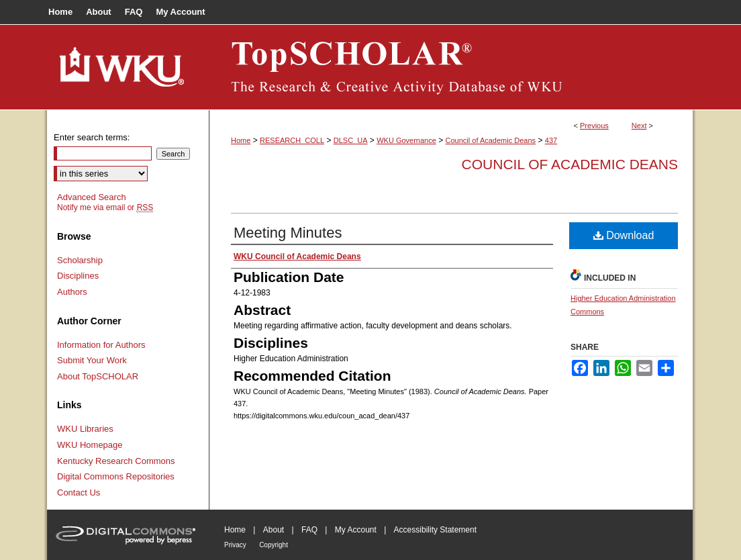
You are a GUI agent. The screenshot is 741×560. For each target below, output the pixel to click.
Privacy (235, 545)
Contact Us (79, 493)
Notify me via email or (105, 207)
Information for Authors (101, 345)
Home (241, 140)
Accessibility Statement (435, 530)
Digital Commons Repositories (116, 476)
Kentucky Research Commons (116, 461)
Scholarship (80, 260)
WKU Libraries (85, 429)
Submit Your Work (92, 360)
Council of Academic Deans (491, 140)
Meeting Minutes (288, 233)
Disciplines (78, 276)
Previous (594, 126)
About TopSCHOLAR (98, 376)
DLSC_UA (351, 140)
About (274, 530)
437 (551, 140)
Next (639, 126)
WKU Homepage (90, 445)
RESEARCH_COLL (292, 140)
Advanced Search (92, 197)
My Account (356, 530)
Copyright (274, 545)
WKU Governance (406, 140)
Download (624, 235)
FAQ (309, 530)
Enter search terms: (92, 137)
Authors (72, 292)
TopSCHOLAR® (451, 67)
